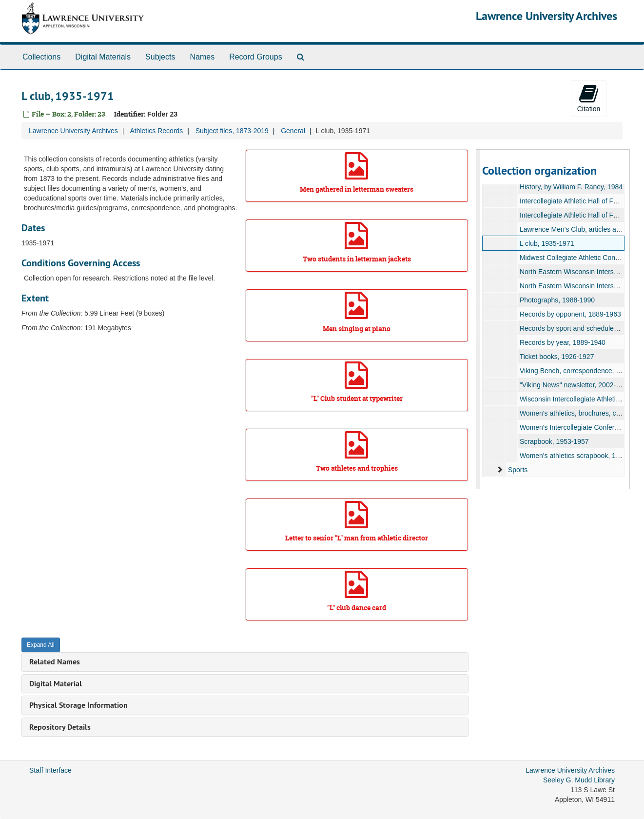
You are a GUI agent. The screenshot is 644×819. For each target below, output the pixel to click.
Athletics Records (156, 131)
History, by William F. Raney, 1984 (571, 187)
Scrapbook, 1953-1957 (554, 441)
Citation (589, 98)
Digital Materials (103, 57)
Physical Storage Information (78, 705)
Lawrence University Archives (546, 16)
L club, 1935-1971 (547, 243)
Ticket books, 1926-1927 (557, 357)
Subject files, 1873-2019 (232, 131)
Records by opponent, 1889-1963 (570, 314)
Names (202, 57)
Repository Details (60, 727)
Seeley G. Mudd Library (579, 780)
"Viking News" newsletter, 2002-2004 (575, 385)
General (293, 131)
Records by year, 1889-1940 (563, 342)
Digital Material (56, 684)
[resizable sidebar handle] (478, 319)
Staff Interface (50, 770)
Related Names (55, 662)
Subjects (160, 57)
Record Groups (256, 57)
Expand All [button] (41, 645)
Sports (518, 470)
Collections (41, 57)
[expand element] (500, 470)
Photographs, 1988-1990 (557, 300)
